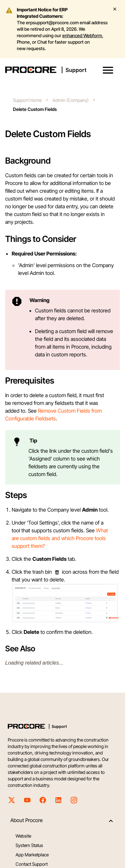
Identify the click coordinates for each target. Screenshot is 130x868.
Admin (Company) (71, 100)
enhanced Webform (82, 35)
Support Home (27, 100)
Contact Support (32, 864)
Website (23, 836)
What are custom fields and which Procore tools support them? (60, 538)
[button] (108, 70)
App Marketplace (32, 855)
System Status (29, 845)
